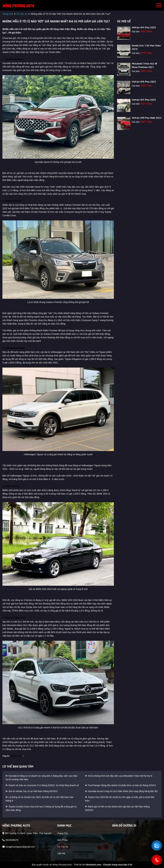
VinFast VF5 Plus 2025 (144, 27)
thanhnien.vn (16, 756)
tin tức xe (22, 14)
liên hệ (61, 853)
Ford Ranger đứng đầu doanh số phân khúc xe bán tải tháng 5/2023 (120, 785)
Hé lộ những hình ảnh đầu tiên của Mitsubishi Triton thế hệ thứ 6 (119, 776)
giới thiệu (63, 840)
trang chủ (8, 14)
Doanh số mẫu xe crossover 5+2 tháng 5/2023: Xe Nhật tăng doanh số (42, 785)
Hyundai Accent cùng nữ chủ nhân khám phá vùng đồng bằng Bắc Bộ (121, 791)
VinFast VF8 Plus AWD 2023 (147, 118)
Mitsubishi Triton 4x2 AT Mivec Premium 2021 (145, 65)
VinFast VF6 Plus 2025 (144, 81)
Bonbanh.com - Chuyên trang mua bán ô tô (109, 865)
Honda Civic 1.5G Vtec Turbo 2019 (146, 47)
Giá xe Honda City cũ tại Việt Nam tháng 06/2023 (32, 791)
